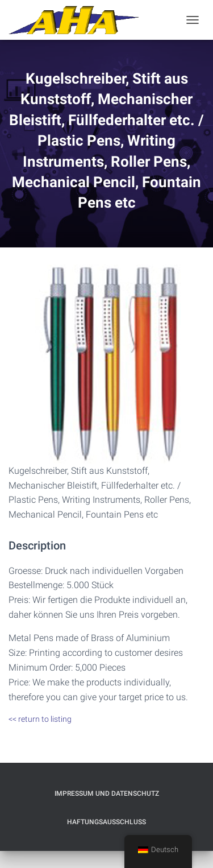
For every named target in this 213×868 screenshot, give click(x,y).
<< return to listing (40, 719)
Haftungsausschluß (106, 822)
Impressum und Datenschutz (107, 793)
